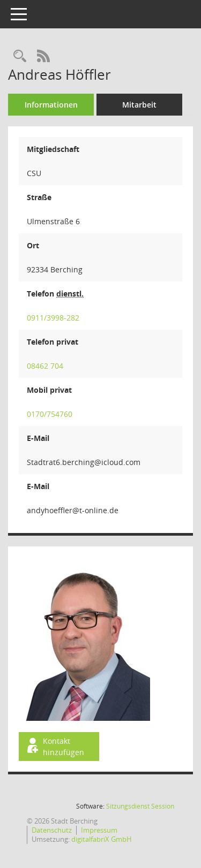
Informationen (51, 105)
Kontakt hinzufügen (55, 747)
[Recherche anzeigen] (20, 56)
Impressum (99, 830)
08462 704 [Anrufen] (45, 366)
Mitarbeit (139, 105)
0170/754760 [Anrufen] (50, 414)
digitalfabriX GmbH (102, 839)
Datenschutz (52, 830)
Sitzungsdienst (140, 806)
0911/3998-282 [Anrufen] (53, 318)
